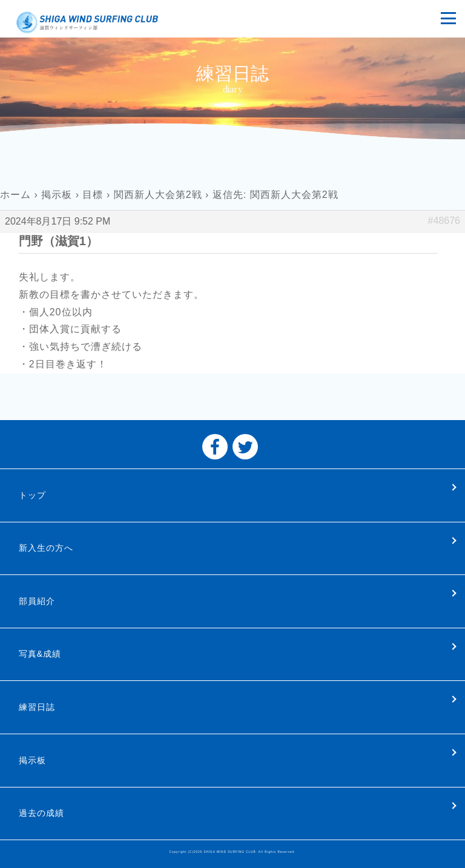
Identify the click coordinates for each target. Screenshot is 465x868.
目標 (93, 195)
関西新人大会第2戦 (158, 195)
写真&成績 (40, 654)
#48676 (444, 221)
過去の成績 (41, 813)
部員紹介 (37, 601)
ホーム (15, 195)
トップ (32, 495)
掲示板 (57, 195)
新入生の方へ (46, 548)
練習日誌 (37, 707)
